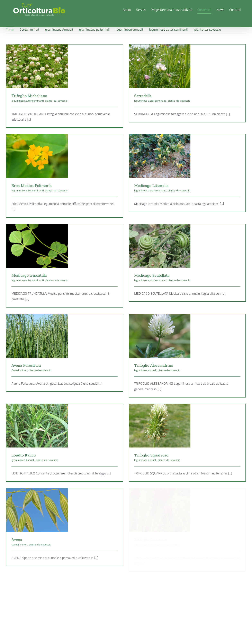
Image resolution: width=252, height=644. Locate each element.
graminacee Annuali (23, 444)
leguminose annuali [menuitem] (129, 29)
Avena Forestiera (38, 349)
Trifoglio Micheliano (29, 96)
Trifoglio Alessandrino (160, 349)
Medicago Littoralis (158, 177)
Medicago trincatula (29, 268)
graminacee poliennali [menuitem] (94, 29)
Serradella (137, 96)
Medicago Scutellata (146, 268)
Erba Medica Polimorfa (44, 177)
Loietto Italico (24, 439)
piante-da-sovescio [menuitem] (208, 29)
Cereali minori (32, 354)
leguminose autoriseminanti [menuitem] (169, 29)
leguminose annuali (152, 354)
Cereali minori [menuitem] (29, 29)
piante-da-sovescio (56, 101)
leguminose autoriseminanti (28, 101)
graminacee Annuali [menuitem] (59, 29)
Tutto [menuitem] (10, 30)
